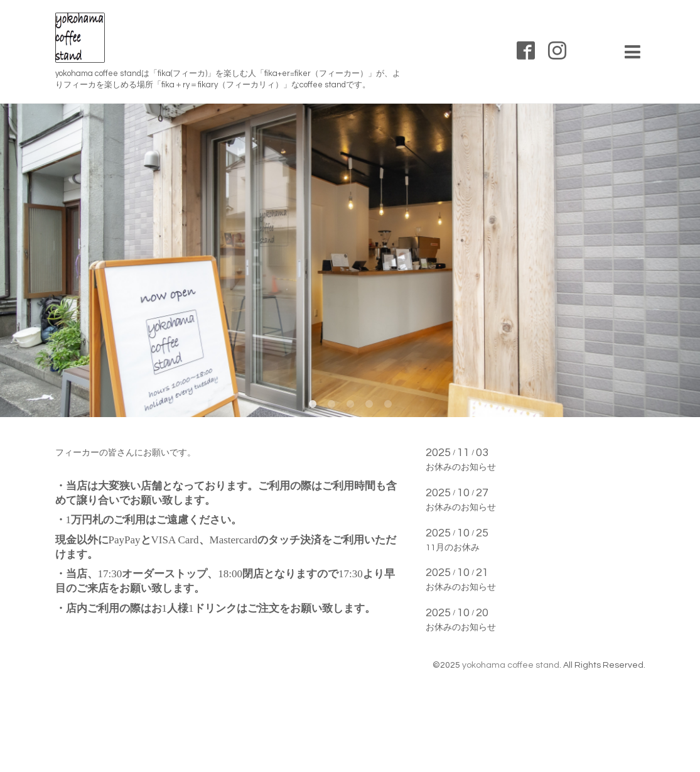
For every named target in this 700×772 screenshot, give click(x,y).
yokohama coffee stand (511, 665)
